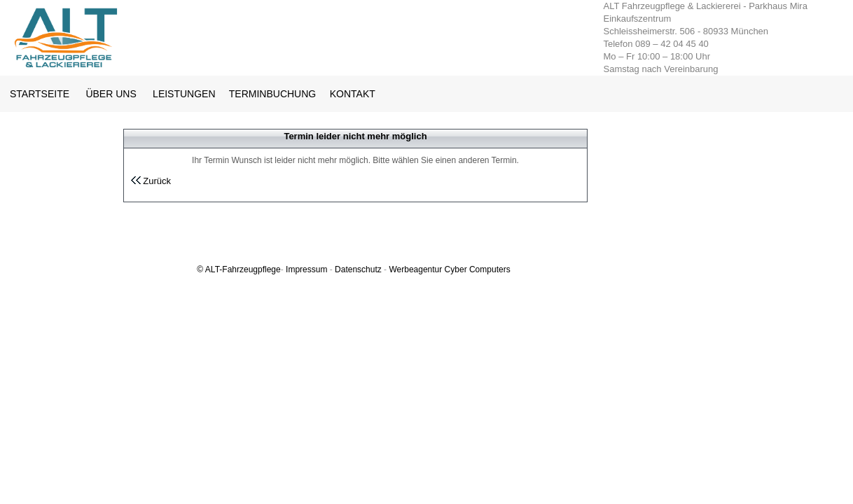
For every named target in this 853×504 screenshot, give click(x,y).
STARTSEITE (40, 94)
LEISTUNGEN (184, 94)
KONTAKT (353, 94)
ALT (212, 269)
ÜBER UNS (111, 94)
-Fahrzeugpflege (250, 269)
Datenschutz (358, 269)
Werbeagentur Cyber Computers (449, 269)
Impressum (306, 269)
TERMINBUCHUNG (274, 94)
